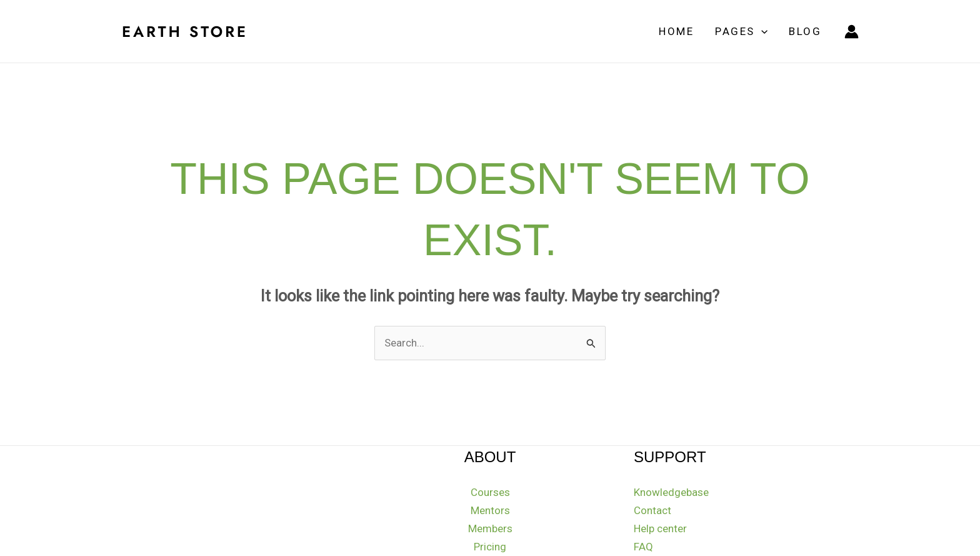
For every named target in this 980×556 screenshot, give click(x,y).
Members (490, 528)
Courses (490, 492)
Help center (660, 528)
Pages (741, 31)
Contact (652, 510)
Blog (805, 31)
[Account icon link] (852, 32)
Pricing (490, 547)
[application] (761, 31)
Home (676, 31)
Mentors (490, 510)
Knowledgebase (671, 492)
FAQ (643, 547)
